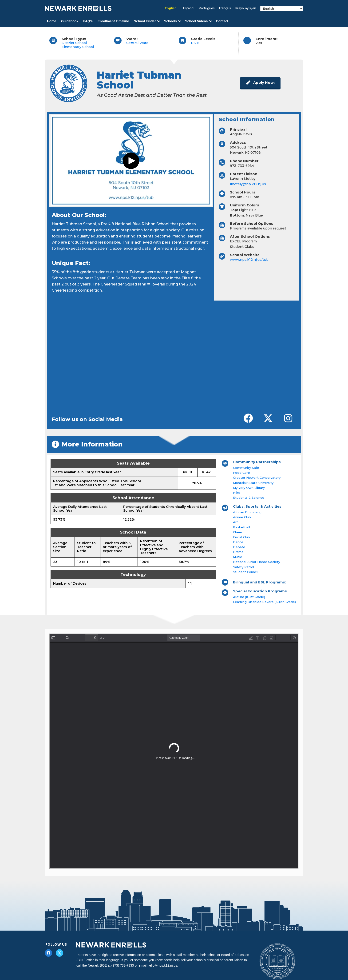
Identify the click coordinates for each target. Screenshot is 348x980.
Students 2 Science (249, 498)
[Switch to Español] (189, 8)
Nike (237, 493)
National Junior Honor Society (257, 562)
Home (52, 21)
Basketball (241, 527)
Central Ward (137, 43)
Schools (170, 21)
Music (237, 557)
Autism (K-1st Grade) (249, 597)
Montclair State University (253, 483)
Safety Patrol (243, 567)
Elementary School (78, 47)
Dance (238, 542)
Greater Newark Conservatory (257, 478)
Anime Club (242, 517)
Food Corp (241, 473)
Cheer (238, 532)
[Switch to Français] (225, 8)
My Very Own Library (249, 488)
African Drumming (247, 512)
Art (235, 522)
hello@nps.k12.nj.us (162, 965)
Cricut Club (241, 537)
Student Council (246, 572)
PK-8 (195, 43)
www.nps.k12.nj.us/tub (249, 260)
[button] (159, 21)
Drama (238, 552)
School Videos (196, 21)
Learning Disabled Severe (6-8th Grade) (264, 602)
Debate (239, 547)
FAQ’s (88, 21)
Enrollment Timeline (113, 21)
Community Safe (246, 468)
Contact (222, 21)
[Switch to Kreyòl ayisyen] (246, 8)
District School (74, 43)
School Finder (145, 21)
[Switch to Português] (207, 8)
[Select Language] (282, 8)
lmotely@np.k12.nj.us (248, 184)
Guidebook (70, 21)
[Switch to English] (171, 8)
